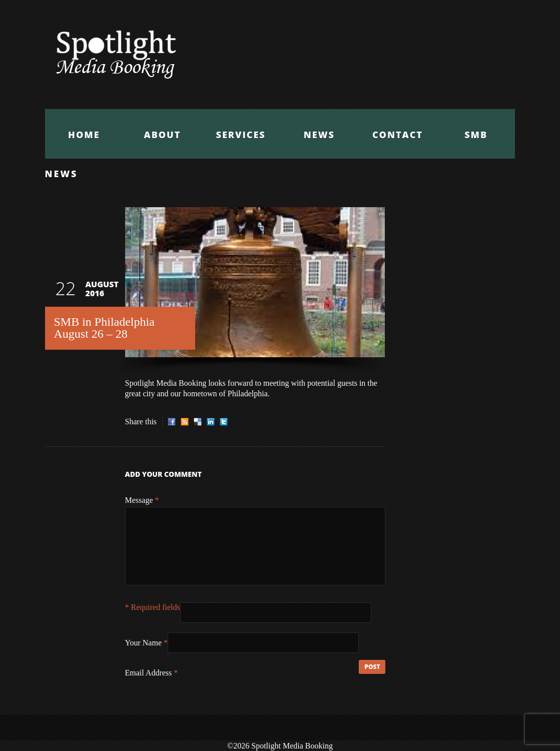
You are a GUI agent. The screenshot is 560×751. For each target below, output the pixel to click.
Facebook (172, 422)
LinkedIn (211, 422)
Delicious (198, 422)
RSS (185, 422)
